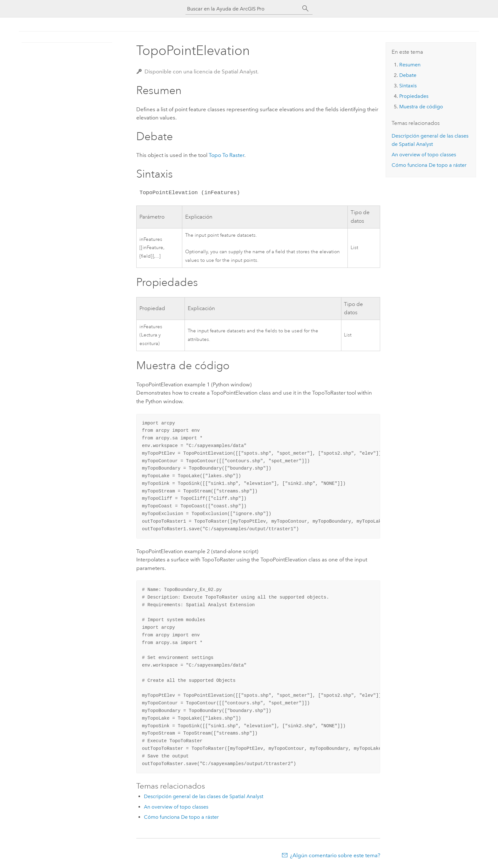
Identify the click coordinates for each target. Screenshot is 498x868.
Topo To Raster (226, 155)
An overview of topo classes (176, 807)
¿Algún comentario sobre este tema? (335, 855)
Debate (408, 75)
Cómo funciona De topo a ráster (181, 817)
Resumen (410, 65)
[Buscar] (306, 9)
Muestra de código (421, 107)
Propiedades (414, 96)
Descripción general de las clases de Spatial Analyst (204, 796)
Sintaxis (408, 86)
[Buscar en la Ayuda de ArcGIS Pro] (243, 9)
